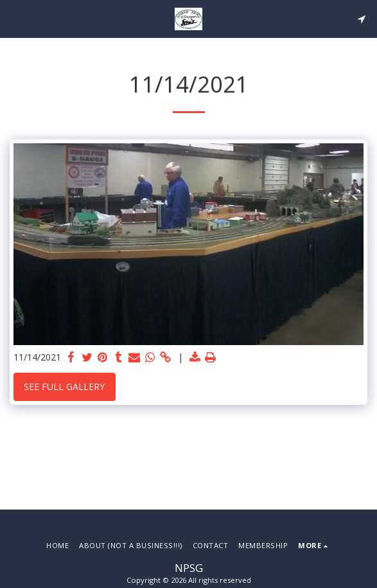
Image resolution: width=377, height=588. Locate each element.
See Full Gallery (64, 387)
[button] (14, 18)
